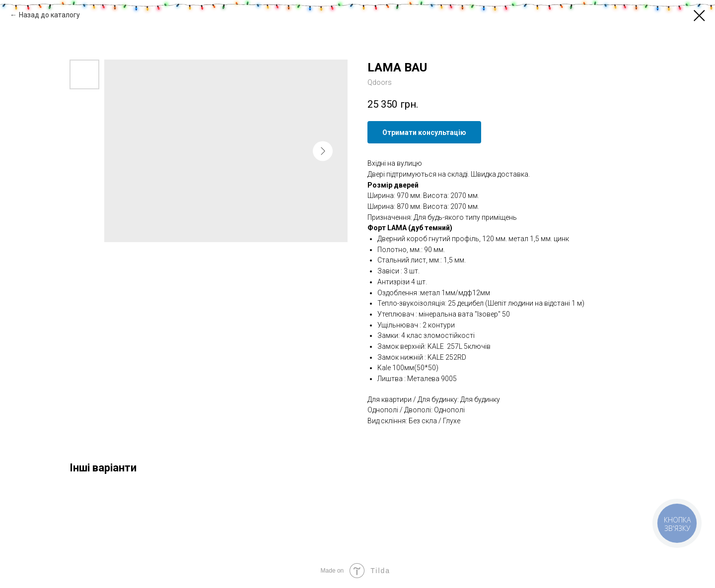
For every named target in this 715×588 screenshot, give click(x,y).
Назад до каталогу (49, 15)
